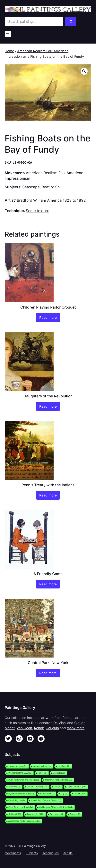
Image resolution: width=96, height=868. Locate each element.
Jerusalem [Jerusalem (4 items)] (14, 787)
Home (9, 51)
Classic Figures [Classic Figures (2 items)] (17, 800)
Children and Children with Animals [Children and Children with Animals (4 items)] (56, 807)
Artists (68, 853)
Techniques (51, 853)
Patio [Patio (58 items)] (42, 773)
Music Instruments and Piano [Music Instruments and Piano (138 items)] (24, 780)
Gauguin (52, 728)
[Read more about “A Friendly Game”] (48, 584)
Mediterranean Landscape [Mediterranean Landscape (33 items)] (59, 780)
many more (76, 728)
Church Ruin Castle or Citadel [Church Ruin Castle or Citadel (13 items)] (46, 800)
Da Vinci (60, 723)
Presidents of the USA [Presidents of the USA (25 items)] (20, 773)
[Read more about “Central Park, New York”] (48, 673)
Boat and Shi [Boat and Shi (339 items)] (35, 814)
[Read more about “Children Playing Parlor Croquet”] (48, 317)
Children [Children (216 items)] (15, 814)
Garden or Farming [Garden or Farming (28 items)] (37, 787)
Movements (13, 853)
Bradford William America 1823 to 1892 (51, 200)
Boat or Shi (51, 187)
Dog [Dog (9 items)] (64, 794)
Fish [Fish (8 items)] (57, 787)
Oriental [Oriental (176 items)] (59, 773)
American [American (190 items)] (57, 814)
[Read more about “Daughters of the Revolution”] (48, 406)
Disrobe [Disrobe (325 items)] (80, 794)
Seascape (31, 187)
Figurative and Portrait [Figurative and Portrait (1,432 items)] (21, 794)
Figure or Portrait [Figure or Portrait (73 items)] (76, 787)
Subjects (32, 853)
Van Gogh (24, 728)
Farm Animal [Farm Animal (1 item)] (47, 794)
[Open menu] (8, 34)
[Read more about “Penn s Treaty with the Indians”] (48, 495)
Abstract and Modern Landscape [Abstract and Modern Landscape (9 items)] (24, 821)
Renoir (39, 728)
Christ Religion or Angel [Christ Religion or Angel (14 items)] (21, 807)
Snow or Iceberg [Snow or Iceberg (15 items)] (42, 766)
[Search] (71, 22)
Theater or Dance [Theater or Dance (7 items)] (17, 766)
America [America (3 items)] (75, 814)
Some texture (38, 211)
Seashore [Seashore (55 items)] (64, 766)
